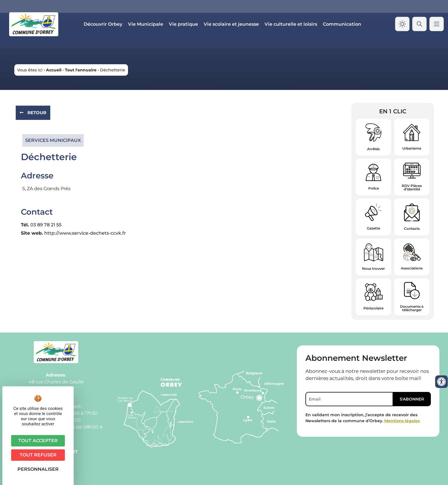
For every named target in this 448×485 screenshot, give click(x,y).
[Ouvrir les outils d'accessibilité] (441, 382)
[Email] (349, 399)
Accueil (54, 70)
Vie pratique (183, 24)
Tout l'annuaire (81, 70)
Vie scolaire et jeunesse (231, 24)
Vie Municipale (146, 24)
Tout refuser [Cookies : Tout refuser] (38, 455)
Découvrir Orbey (103, 24)
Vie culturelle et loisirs (291, 24)
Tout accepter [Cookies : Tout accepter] (38, 441)
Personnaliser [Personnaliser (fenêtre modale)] (38, 469)
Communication (342, 24)
